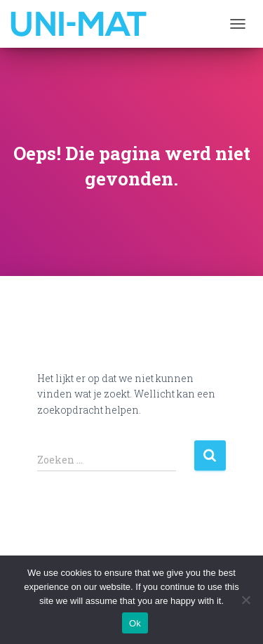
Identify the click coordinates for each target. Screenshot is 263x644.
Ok (135, 623)
